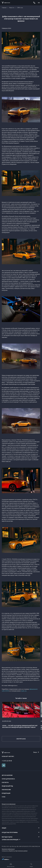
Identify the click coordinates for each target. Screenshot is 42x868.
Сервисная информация (10, 840)
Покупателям (6, 790)
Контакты (5, 782)
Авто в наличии (7, 775)
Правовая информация (8, 849)
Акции (31, 865)
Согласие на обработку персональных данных (15, 851)
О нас (4, 797)
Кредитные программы (10, 832)
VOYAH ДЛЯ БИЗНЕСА (8, 779)
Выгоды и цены (7, 837)
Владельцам (6, 793)
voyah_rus (24, 691)
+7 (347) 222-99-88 (7, 761)
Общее (4, 828)
